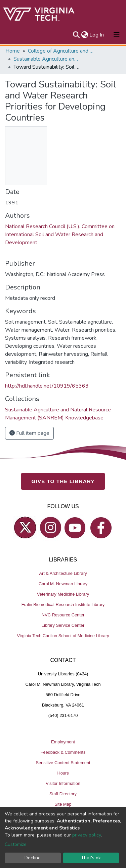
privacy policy (87, 835)
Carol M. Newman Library (63, 584)
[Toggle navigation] (117, 35)
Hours (63, 773)
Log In (97, 35)
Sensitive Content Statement (63, 763)
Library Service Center (63, 625)
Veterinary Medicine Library (63, 594)
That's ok (91, 858)
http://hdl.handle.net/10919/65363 (47, 386)
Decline (33, 858)
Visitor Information (63, 783)
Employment (63, 742)
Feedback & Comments (63, 752)
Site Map (63, 804)
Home (13, 51)
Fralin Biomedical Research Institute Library (63, 605)
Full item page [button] (29, 433)
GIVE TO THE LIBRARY (63, 481)
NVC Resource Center (63, 615)
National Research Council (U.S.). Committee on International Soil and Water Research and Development (60, 235)
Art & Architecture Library (63, 573)
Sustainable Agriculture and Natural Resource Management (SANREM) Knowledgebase (47, 59)
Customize (16, 844)
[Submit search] (76, 35)
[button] (85, 35)
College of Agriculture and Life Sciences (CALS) (61, 51)
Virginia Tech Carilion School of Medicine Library (63, 636)
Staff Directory (63, 794)
